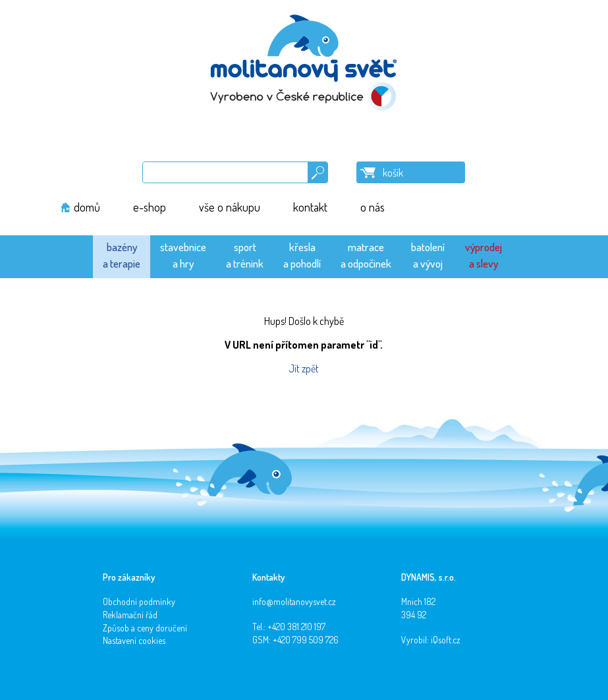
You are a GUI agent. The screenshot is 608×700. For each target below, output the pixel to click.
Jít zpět (304, 368)
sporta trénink (245, 255)
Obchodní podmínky (139, 601)
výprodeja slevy (484, 255)
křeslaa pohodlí (302, 255)
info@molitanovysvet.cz (294, 601)
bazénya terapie (122, 255)
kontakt (310, 207)
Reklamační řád (130, 615)
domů (87, 207)
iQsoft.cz (446, 640)
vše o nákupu (230, 207)
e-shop (150, 207)
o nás (373, 207)
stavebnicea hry (183, 255)
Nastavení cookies (134, 640)
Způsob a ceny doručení (145, 628)
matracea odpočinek (366, 255)
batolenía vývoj (428, 255)
